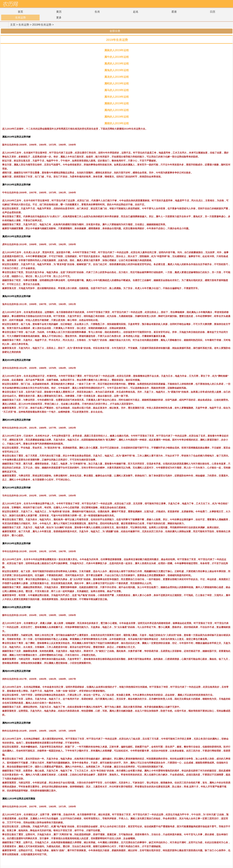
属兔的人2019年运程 (117, 70)
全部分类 (116, 31)
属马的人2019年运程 (117, 90)
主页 (13, 25)
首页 (20, 12)
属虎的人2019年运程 (117, 64)
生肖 (97, 12)
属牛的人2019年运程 (117, 57)
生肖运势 (20, 18)
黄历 (59, 12)
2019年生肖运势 (42, 25)
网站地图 (229, 4)
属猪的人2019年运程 (117, 123)
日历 (213, 12)
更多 (59, 18)
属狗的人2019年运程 (117, 117)
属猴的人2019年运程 (117, 103)
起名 (136, 12)
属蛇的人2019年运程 (117, 83)
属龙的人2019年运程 (117, 77)
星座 (174, 12)
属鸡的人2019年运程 (117, 110)
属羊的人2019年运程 (117, 97)
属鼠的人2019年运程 (117, 50)
